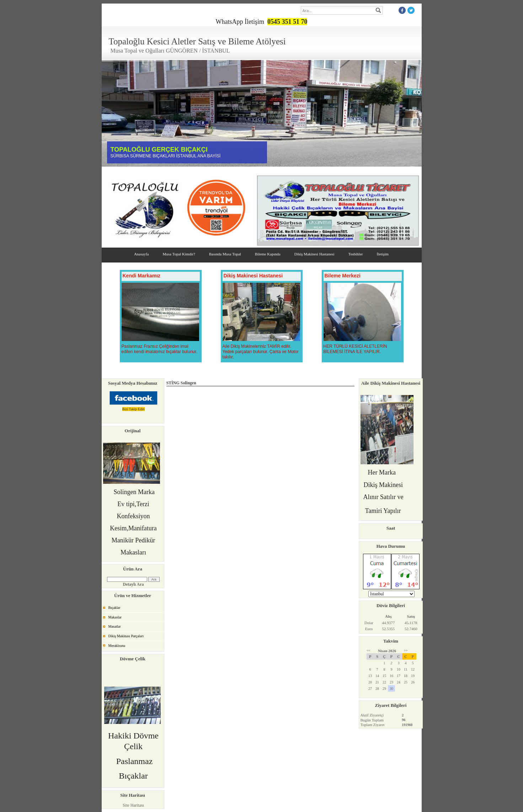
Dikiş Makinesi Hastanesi (314, 254)
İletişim (383, 254)
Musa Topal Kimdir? (179, 254)
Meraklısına (117, 646)
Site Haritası (133, 805)
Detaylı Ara (134, 584)
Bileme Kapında (268, 254)
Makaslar (115, 617)
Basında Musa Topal (225, 254)
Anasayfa (142, 254)
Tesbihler (356, 254)
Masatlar (115, 626)
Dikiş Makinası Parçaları (126, 636)
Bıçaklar (114, 608)
